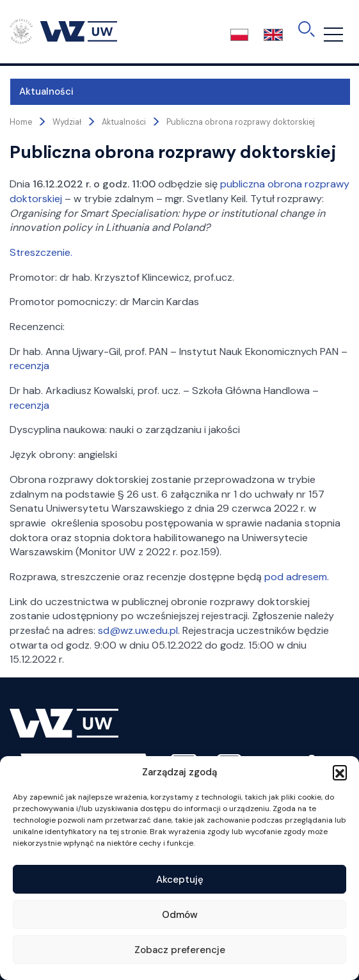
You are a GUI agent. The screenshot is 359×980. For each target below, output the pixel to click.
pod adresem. (297, 577)
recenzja (29, 366)
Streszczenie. (41, 252)
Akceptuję (180, 880)
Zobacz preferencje (180, 950)
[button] (340, 772)
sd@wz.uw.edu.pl (138, 630)
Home (21, 122)
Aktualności (46, 91)
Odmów (180, 915)
